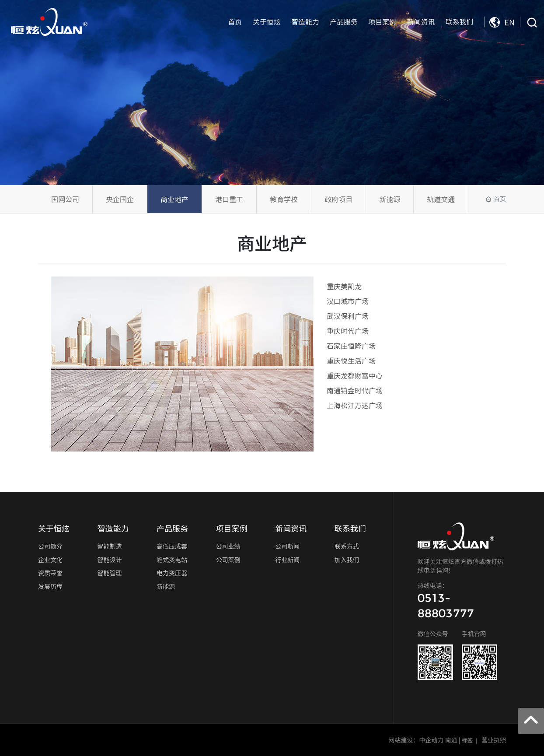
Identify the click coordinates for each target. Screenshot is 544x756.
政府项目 (338, 199)
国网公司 (65, 199)
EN (502, 22)
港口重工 (229, 199)
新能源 (390, 199)
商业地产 (174, 199)
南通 (451, 740)
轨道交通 (441, 199)
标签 (467, 740)
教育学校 (284, 199)
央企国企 (120, 199)
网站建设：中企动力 (416, 740)
